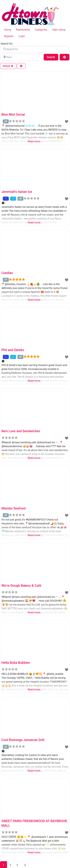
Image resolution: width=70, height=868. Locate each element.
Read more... (35, 141)
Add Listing (59, 30)
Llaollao (7, 273)
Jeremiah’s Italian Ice (17, 192)
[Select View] (21, 66)
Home (8, 30)
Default (8, 66)
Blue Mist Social (13, 114)
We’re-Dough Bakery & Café (21, 586)
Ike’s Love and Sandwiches (21, 431)
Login (22, 36)
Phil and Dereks (13, 350)
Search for (7, 44)
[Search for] (35, 49)
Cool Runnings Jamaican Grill (23, 740)
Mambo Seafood (14, 508)
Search (53, 57)
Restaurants (23, 30)
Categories (41, 30)
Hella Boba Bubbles (16, 663)
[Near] (21, 57)
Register (9, 36)
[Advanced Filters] (64, 57)
